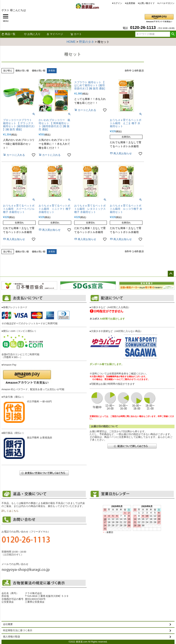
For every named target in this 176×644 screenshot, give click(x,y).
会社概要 (8, 624)
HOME (71, 42)
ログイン (118, 3)
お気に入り (32, 34)
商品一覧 (8, 34)
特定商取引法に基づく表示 (18, 630)
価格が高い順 (39, 71)
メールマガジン (167, 3)
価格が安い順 (22, 71)
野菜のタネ (87, 42)
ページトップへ (171, 274)
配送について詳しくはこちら (132, 446)
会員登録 (131, 3)
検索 (173, 34)
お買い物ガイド (147, 3)
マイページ (55, 34)
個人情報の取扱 (12, 637)
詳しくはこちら (10, 511)
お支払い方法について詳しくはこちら (44, 473)
